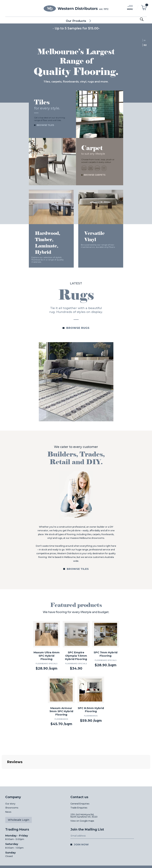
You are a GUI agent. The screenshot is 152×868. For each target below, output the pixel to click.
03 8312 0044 (78, 851)
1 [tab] (145, 40)
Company (13, 774)
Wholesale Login (19, 797)
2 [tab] (146, 45)
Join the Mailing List (87, 806)
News (8, 789)
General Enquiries (80, 781)
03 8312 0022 (130, 851)
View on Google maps (82, 798)
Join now (81, 821)
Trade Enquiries (79, 785)
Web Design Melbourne (118, 862)
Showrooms (12, 785)
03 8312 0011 (26, 851)
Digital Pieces (139, 862)
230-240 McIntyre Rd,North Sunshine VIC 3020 (84, 793)
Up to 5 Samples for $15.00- (77, 28)
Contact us (79, 774)
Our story (10, 781)
